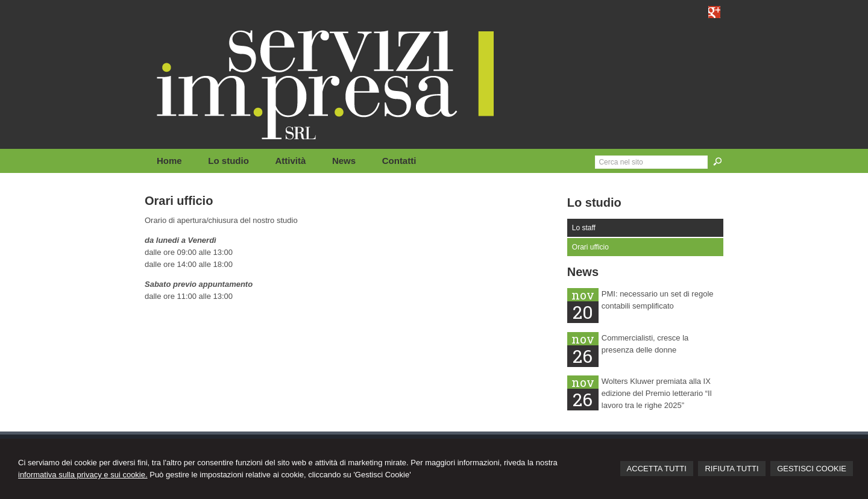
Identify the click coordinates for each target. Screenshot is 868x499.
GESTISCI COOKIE (812, 469)
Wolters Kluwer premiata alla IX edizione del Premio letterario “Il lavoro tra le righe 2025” (657, 393)
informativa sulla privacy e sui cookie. (83, 475)
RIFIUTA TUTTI (731, 469)
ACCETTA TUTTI (657, 469)
